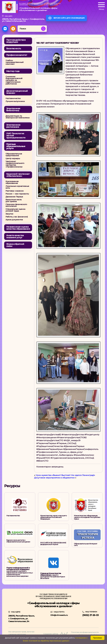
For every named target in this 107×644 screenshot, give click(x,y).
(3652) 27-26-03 (90, 615)
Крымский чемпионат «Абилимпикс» (18, 175)
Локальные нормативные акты (17, 187)
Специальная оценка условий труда (15, 210)
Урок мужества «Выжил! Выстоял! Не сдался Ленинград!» (65, 475)
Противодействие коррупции (16, 41)
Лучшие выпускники (15, 101)
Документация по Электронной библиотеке (17, 117)
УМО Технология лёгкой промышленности (16, 136)
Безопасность (14, 48)
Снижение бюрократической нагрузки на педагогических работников (14, 80)
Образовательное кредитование (14, 155)
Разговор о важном (15, 191)
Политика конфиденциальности (85, 632)
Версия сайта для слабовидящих (68, 18)
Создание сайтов (51, 634)
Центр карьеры (13, 158)
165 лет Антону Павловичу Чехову (58, 43)
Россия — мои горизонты (17, 194)
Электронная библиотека (13, 109)
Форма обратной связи (15, 245)
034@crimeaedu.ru (59, 615)
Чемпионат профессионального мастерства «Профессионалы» (15, 164)
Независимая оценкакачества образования (18, 228)
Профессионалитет (17, 55)
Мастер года (13, 71)
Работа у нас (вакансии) (17, 217)
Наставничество (13, 98)
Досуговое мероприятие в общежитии (54, 478)
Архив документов (14, 220)
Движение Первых (14, 197)
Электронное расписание (13, 126)
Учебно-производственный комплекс (15, 62)
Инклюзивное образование (12, 182)
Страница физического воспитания (16, 205)
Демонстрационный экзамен (17, 92)
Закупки (9, 214)
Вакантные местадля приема (14, 201)
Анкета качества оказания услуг (15, 236)
